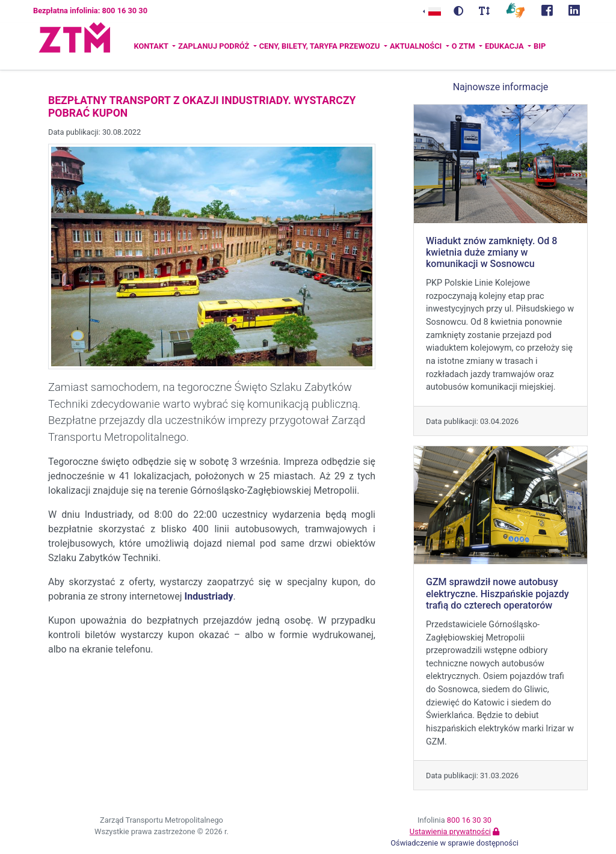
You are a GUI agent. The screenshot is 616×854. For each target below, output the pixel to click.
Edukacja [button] (505, 46)
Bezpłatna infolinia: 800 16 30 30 (90, 11)
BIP (540, 46)
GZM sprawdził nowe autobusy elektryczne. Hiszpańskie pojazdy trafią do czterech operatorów (497, 593)
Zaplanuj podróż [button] (214, 46)
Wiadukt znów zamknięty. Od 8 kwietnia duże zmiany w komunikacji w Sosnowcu (491, 252)
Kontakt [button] (152, 46)
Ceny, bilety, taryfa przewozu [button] (321, 46)
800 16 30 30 (469, 820)
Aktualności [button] (417, 46)
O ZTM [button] (464, 46)
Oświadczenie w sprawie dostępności (454, 843)
